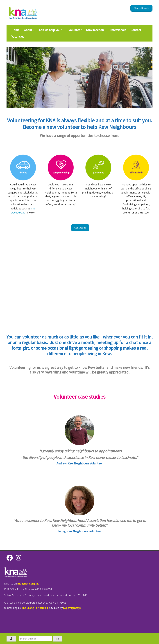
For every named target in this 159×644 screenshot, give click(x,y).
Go (58, 639)
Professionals (117, 30)
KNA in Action (95, 30)
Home (15, 30)
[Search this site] (36, 639)
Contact (136, 30)
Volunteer (75, 30)
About (29, 30)
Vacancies (18, 36)
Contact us (80, 228)
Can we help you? (51, 30)
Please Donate (141, 8)
